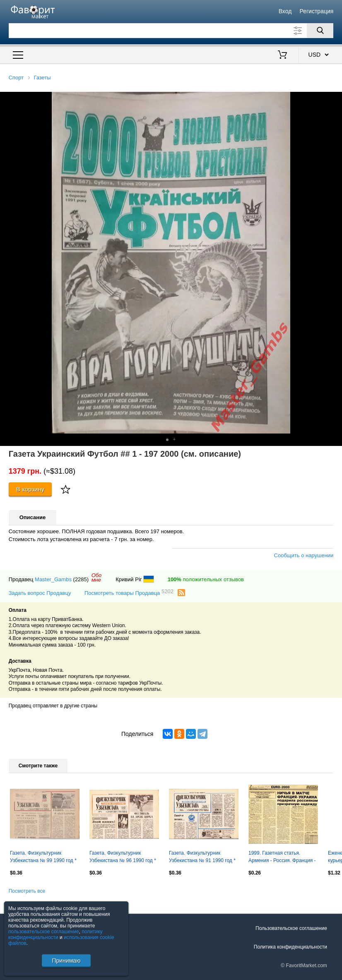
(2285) (81, 579)
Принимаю (66, 961)
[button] (335, 99)
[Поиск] (320, 31)
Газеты (42, 78)
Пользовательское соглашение (291, 928)
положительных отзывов (206, 579)
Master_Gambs (53, 579)
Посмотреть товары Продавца (129, 593)
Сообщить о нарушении (304, 555)
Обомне (97, 577)
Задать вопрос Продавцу (40, 593)
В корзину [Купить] (30, 489)
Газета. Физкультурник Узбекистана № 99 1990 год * (43, 857)
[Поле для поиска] (171, 31)
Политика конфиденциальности (290, 947)
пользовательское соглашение (44, 932)
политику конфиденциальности (55, 934)
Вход (285, 11)
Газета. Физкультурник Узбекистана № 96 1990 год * (123, 857)
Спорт (16, 78)
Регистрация (317, 11)
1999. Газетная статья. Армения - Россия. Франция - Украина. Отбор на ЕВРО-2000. (282, 858)
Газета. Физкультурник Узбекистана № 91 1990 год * (202, 857)
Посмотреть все (27, 891)
